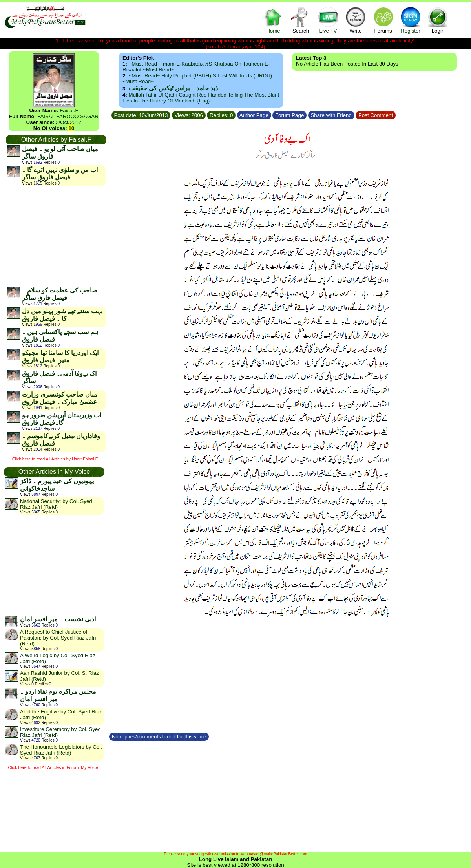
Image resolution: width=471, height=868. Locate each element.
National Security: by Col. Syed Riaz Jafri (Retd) (56, 504)
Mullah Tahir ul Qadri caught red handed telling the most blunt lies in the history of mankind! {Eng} (201, 98)
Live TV (328, 20)
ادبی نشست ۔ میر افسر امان (58, 619)
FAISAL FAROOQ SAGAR (68, 116)
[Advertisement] (56, 236)
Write (356, 20)
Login (438, 20)
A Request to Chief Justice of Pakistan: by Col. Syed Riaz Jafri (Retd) (58, 638)
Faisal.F (69, 111)
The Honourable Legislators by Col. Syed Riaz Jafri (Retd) (61, 750)
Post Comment (376, 115)
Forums (383, 20)
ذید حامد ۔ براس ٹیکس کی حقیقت (173, 88)
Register (411, 20)
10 (71, 128)
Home (273, 20)
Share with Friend (331, 115)
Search (301, 20)
